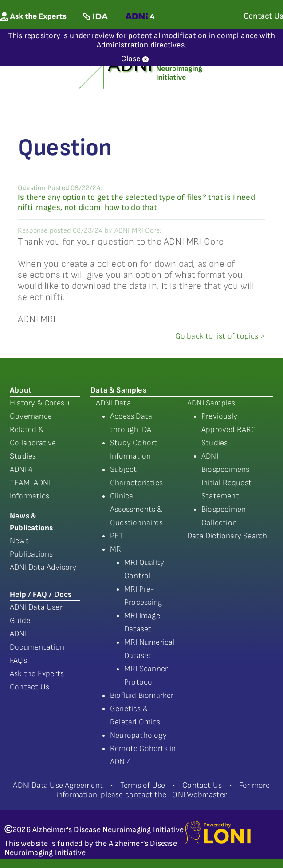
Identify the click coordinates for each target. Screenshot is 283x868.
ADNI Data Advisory (43, 567)
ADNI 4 (21, 469)
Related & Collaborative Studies (33, 443)
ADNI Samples (211, 403)
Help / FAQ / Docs (41, 594)
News (19, 541)
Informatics (29, 496)
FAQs (18, 660)
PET (117, 536)
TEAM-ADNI (30, 483)
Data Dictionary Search (227, 536)
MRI (117, 549)
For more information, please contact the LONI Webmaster (163, 790)
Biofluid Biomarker (142, 695)
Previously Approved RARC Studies (229, 430)
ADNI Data (113, 403)
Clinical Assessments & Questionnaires (136, 509)
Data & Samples (118, 390)
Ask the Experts (37, 674)
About (21, 390)
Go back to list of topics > (220, 336)
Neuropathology (138, 735)
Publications (31, 554)
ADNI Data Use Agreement (58, 785)
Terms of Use (143, 785)
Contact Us (29, 687)
